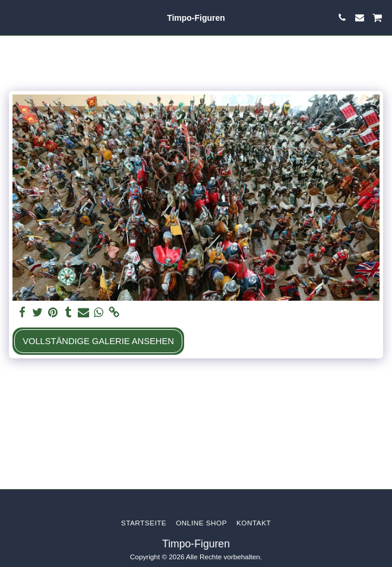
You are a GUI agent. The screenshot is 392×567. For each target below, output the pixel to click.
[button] (13, 17)
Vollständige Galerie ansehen (98, 341)
